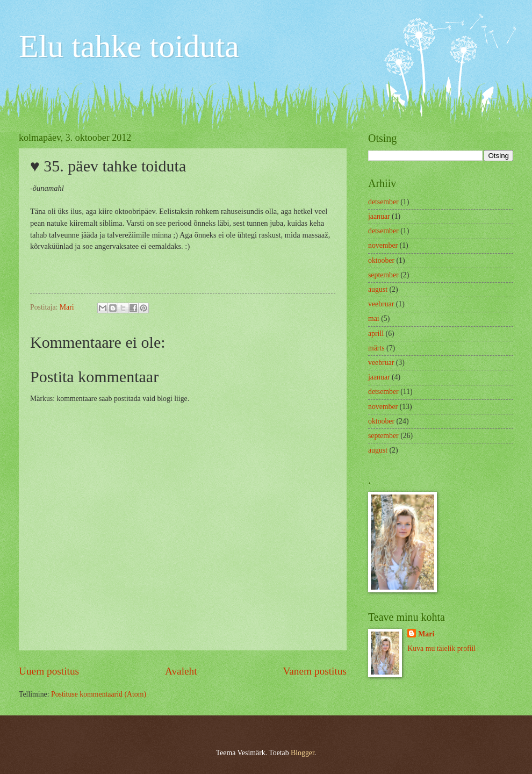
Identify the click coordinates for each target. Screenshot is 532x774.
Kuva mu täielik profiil (441, 648)
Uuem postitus (49, 671)
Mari (426, 634)
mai (374, 318)
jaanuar (379, 216)
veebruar (381, 304)
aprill (376, 334)
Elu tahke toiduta (129, 46)
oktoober (381, 260)
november (383, 245)
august (378, 289)
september (383, 275)
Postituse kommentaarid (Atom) (99, 694)
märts (376, 348)
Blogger (303, 753)
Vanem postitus (315, 671)
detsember (383, 202)
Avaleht (181, 671)
